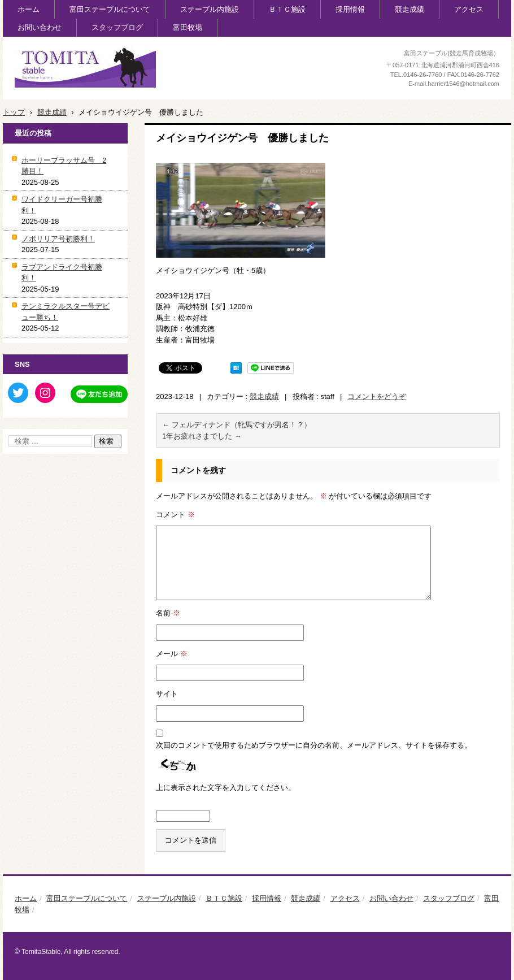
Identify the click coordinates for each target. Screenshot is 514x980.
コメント (175, 515)
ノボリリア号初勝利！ (58, 239)
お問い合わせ (40, 27)
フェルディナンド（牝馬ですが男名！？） (237, 425)
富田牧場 (188, 27)
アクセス (469, 9)
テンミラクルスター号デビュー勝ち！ (66, 312)
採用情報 (350, 9)
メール (172, 654)
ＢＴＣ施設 (287, 9)
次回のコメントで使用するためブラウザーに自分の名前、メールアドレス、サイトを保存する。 (314, 745)
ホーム (29, 9)
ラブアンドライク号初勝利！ (62, 273)
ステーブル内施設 (210, 9)
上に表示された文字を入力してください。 (226, 788)
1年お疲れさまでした (202, 436)
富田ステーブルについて (110, 9)
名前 (168, 613)
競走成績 (410, 9)
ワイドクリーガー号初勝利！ (62, 205)
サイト (167, 694)
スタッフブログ (117, 27)
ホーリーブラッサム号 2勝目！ (64, 166)
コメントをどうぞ (377, 396)
